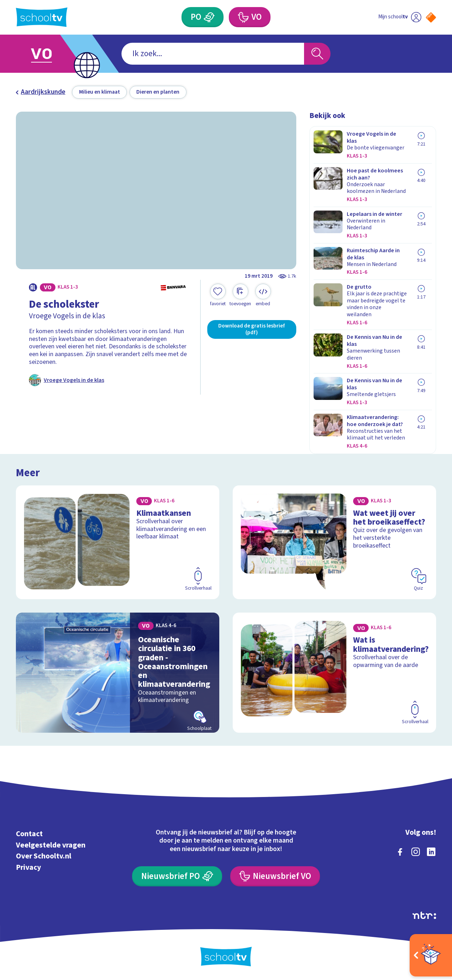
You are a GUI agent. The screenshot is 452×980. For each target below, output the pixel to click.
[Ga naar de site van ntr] (424, 915)
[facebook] (400, 852)
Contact (29, 834)
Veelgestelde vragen (51, 845)
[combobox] (213, 54)
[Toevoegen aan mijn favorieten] (218, 295)
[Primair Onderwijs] (203, 17)
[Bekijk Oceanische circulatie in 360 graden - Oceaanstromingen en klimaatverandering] (118, 673)
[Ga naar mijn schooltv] (400, 17)
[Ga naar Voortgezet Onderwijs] (50, 54)
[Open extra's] (431, 955)
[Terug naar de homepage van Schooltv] (42, 17)
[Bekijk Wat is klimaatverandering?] (335, 673)
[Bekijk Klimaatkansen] (118, 542)
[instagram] (416, 852)
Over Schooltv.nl (44, 856)
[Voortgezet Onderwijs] (250, 17)
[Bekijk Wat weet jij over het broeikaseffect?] (335, 542)
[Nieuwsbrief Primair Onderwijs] (177, 876)
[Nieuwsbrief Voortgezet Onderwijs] (275, 876)
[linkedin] (431, 852)
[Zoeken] (317, 54)
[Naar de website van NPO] (431, 17)
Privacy (28, 867)
